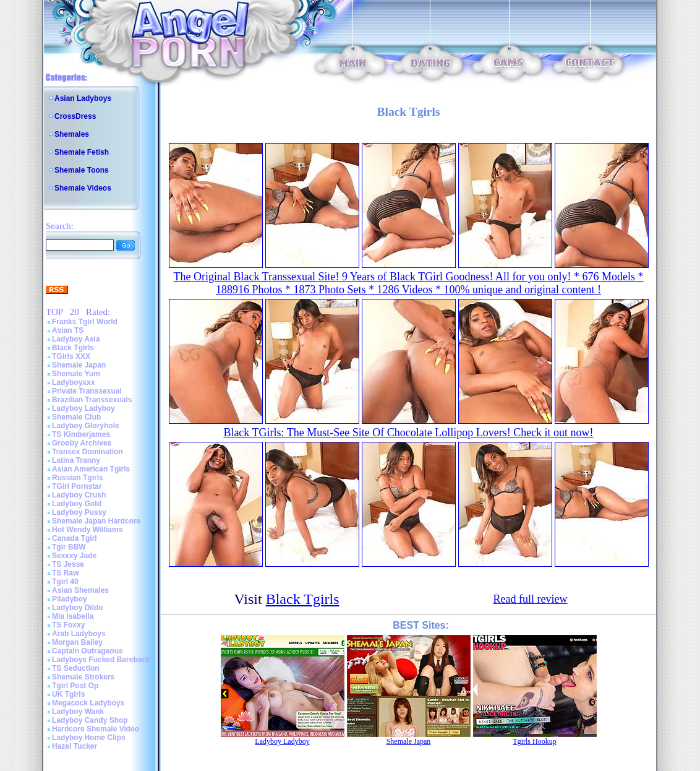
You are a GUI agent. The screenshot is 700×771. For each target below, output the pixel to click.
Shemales (72, 134)
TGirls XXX (71, 356)
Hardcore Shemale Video (96, 729)
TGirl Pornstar (77, 486)
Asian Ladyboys (83, 98)
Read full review (531, 599)
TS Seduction (76, 668)
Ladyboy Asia (76, 339)
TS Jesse (68, 564)
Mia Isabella (73, 616)
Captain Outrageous (87, 651)
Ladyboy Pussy (79, 512)
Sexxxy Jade (74, 556)
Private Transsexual (87, 391)
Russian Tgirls (78, 478)
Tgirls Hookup (534, 741)
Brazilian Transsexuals (92, 400)
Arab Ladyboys (79, 634)
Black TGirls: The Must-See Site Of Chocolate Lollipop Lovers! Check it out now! (408, 433)
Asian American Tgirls (91, 469)
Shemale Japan (79, 365)
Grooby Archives (82, 443)
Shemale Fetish (82, 152)
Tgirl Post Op (75, 686)
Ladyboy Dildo (78, 608)
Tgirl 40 (65, 582)
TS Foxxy (68, 625)
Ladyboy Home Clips (89, 738)
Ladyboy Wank (78, 712)
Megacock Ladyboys (88, 703)
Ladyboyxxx (73, 382)
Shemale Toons (82, 170)
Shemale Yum (76, 374)
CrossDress (75, 116)
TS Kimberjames (81, 434)
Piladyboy (70, 599)
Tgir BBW (69, 547)
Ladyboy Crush (79, 495)
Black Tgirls (73, 348)
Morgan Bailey (77, 642)
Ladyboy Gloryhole (86, 426)
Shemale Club (76, 417)
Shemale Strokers (83, 677)
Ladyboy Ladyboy (83, 408)
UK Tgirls (68, 694)
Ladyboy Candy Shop (90, 720)
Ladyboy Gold (77, 504)
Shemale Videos (83, 188)
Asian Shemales (80, 590)
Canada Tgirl (75, 538)
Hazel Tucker (75, 746)
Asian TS (68, 330)
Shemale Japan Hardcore (96, 521)
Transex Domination (87, 452)
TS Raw (65, 573)
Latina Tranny (76, 460)
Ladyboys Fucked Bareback (101, 660)
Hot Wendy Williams (87, 530)
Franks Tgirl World (85, 322)
